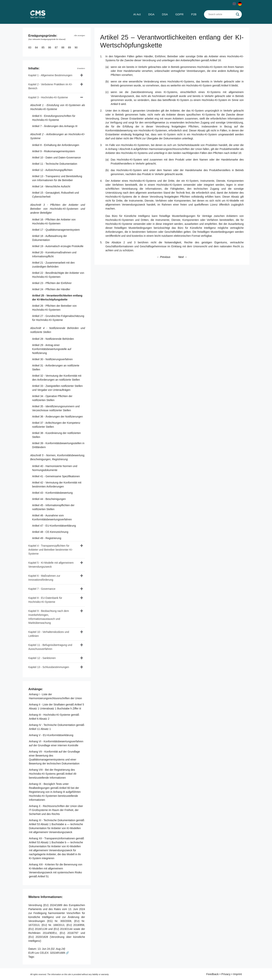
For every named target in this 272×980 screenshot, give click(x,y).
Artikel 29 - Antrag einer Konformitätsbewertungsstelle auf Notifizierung (52, 349)
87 (57, 47)
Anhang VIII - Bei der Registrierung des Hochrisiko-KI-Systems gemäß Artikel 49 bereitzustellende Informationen (53, 774)
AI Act (137, 14)
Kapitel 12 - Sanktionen (42, 658)
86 (50, 47)
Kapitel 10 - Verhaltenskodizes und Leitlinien (49, 634)
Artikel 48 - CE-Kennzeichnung (50, 532)
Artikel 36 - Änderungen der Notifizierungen (58, 417)
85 (43, 47)
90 (76, 47)
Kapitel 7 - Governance (42, 589)
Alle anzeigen (79, 35)
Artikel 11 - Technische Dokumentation (55, 164)
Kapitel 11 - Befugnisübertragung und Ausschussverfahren (50, 647)
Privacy (226, 974)
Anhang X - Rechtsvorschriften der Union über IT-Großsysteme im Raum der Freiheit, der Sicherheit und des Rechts (56, 810)
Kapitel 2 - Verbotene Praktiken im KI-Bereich (50, 86)
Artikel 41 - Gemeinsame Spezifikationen (56, 476)
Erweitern (81, 68)
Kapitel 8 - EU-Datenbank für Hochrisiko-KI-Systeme (45, 600)
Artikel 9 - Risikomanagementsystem (54, 151)
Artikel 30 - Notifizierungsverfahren (52, 359)
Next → (183, 257)
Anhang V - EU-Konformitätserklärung (51, 735)
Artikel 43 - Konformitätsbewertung (52, 493)
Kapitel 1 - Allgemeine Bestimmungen (50, 75)
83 (30, 47)
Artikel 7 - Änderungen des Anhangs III (55, 126)
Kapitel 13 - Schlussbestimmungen (49, 667)
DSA (165, 14)
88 (63, 47)
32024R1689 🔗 (59, 953)
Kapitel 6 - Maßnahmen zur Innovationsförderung (44, 578)
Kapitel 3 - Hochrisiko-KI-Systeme (48, 97)
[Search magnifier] (238, 14)
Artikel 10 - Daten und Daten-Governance (56, 158)
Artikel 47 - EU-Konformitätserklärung (54, 526)
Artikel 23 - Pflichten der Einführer (52, 283)
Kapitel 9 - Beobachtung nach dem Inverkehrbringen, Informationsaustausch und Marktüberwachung (49, 617)
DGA (151, 14)
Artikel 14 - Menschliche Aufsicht (51, 186)
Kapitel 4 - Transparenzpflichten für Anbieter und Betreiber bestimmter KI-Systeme (51, 550)
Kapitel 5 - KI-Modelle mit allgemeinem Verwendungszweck (51, 565)
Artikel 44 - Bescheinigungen (49, 499)
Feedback (212, 974)
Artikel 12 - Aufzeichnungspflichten (52, 170)
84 (37, 47)
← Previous (163, 257)
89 (70, 47)
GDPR (179, 14)
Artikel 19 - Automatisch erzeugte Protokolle (58, 246)
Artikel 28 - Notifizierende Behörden (53, 339)
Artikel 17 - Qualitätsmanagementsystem (56, 230)
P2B (194, 14)
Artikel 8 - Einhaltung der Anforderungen (56, 145)
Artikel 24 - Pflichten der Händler (51, 289)
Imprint (237, 974)
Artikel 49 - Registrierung (47, 538)
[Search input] (221, 14)
